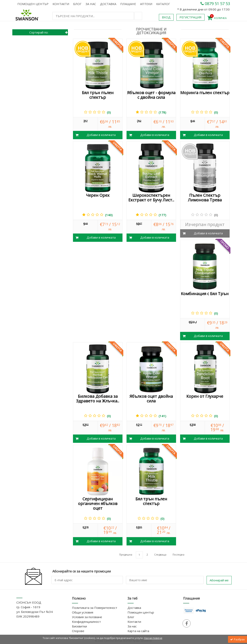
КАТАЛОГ (163, 4)
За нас (91, 4)
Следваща (160, 555)
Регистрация (191, 17)
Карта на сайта (138, 631)
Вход (166, 17)
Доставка (108, 4)
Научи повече (153, 638)
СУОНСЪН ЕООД (29, 602)
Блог (77, 4)
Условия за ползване (87, 617)
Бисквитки (79, 626)
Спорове (78, 631)
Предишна (126, 555)
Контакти (61, 4)
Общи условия (83, 612)
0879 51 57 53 (215, 4)
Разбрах (237, 639)
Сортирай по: (49, 32)
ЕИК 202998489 (28, 616)
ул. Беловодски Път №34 (35, 612)
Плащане (128, 4)
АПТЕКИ (146, 4)
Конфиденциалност (86, 622)
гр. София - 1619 (28, 607)
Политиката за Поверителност (95, 608)
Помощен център (33, 4)
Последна (178, 555)
